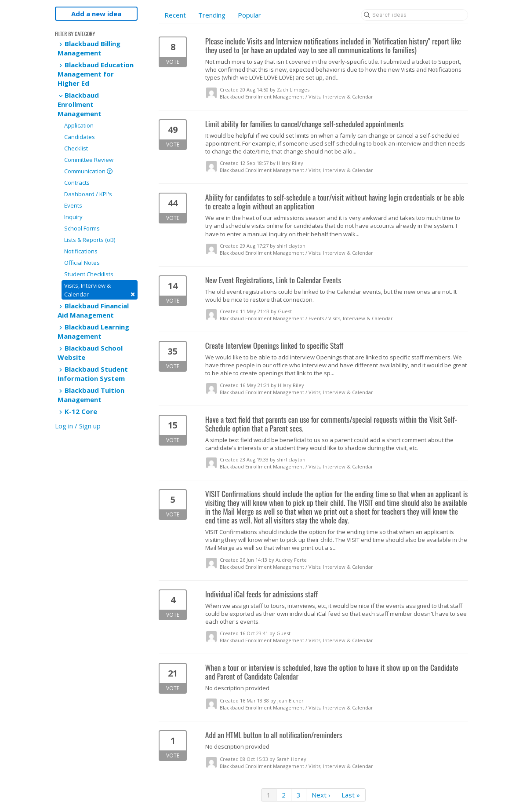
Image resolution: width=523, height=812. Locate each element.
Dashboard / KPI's (88, 194)
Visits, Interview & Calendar (100, 290)
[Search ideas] (414, 15)
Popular (249, 15)
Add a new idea (96, 14)
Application (79, 125)
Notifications (81, 251)
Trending (212, 15)
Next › (321, 795)
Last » (351, 795)
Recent (175, 15)
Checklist (76, 148)
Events (73, 205)
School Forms (82, 228)
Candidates (80, 137)
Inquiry (73, 217)
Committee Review (89, 160)
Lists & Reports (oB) (90, 240)
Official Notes (82, 263)
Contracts (77, 183)
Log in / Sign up (78, 426)
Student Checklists (89, 274)
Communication (88, 171)
